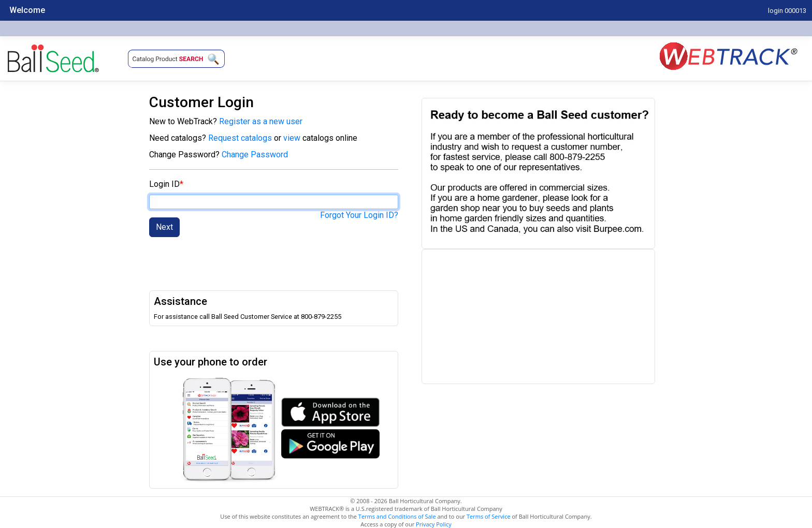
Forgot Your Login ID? (359, 215)
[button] (176, 58)
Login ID (164, 184)
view (293, 138)
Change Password (255, 155)
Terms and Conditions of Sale (397, 516)
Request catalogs (240, 138)
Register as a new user (261, 121)
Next (164, 227)
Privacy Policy (434, 524)
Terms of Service (489, 516)
